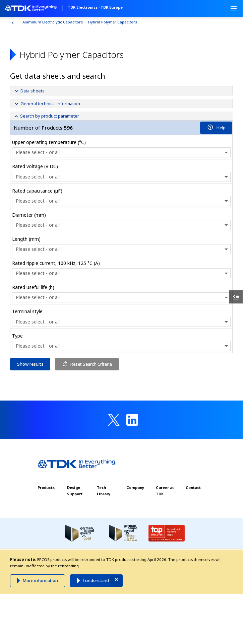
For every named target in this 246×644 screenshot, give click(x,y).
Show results (30, 364)
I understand (96, 580)
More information (40, 580)
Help (216, 128)
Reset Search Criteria (87, 364)
